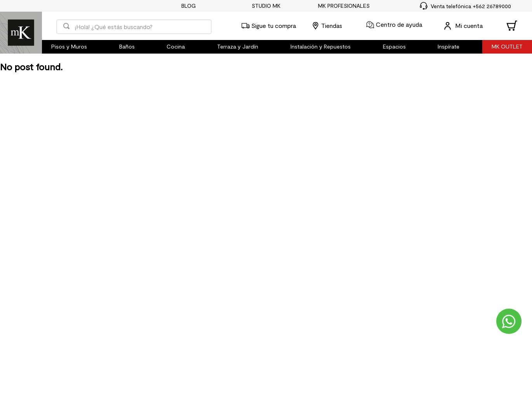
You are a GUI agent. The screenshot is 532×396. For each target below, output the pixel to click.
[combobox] (134, 26)
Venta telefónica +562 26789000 (471, 6)
